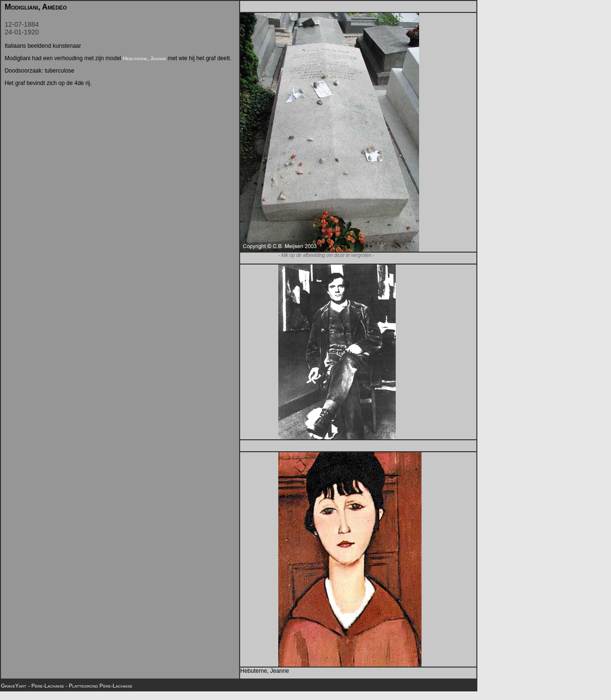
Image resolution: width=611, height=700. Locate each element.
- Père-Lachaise (47, 686)
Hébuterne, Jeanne (144, 58)
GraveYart (14, 686)
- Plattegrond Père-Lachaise (99, 686)
